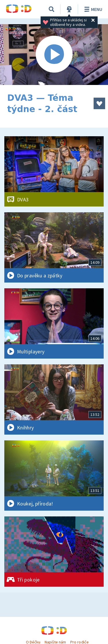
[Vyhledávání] (52, 9)
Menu (92, 9)
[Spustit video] (54, 55)
